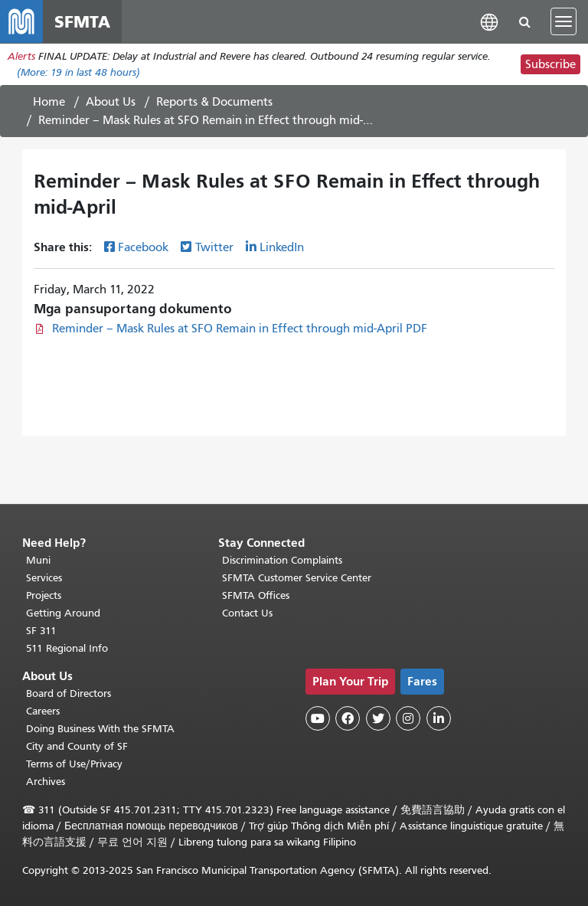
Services (44, 578)
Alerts (21, 56)
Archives (46, 782)
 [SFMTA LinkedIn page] (439, 718)
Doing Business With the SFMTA (100, 729)
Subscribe (550, 64)
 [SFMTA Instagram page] (408, 718)
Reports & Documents (214, 102)
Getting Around (63, 613)
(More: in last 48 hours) (78, 72)
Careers (43, 711)
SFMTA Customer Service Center (297, 578)
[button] (489, 21)
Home (49, 102)
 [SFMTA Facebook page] (348, 718)
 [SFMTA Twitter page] (378, 718)
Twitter (214, 247)
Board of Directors (69, 693)
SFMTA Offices (256, 595)
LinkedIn (282, 247)
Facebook (143, 247)
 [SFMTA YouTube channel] (318, 718)
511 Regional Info (67, 648)
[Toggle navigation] (563, 21)
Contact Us (247, 613)
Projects (44, 595)
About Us (111, 102)
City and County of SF (77, 746)
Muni (38, 560)
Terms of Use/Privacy (74, 764)
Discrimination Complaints (282, 560)
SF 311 (41, 631)
